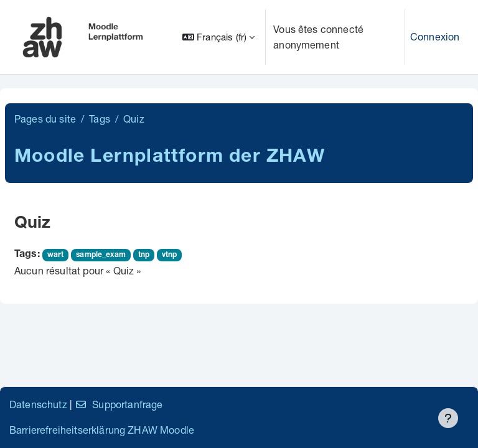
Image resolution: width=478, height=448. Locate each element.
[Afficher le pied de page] (448, 418)
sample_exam (101, 255)
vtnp (170, 255)
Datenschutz (38, 404)
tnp (144, 255)
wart (56, 255)
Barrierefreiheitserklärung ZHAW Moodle (102, 430)
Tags (100, 119)
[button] (218, 37)
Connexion (435, 36)
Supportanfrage (119, 404)
